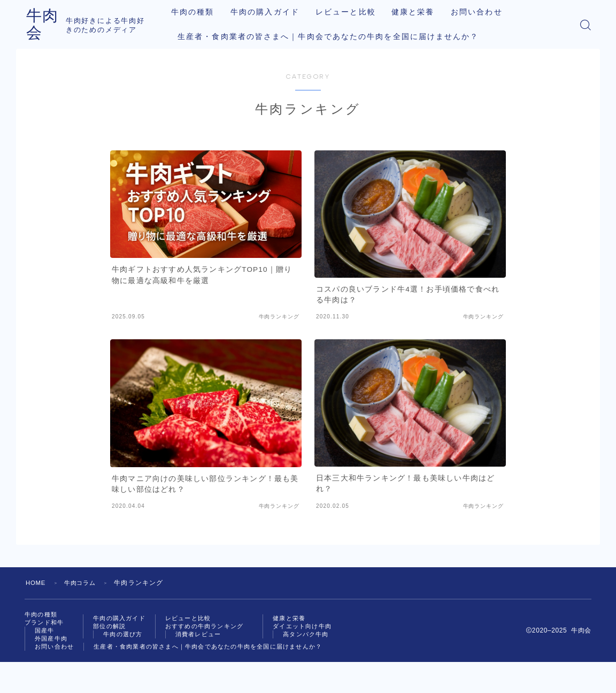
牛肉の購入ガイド (270, 12)
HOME (37, 583)
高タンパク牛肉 (70, 669)
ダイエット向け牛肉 (67, 660)
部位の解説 (114, 628)
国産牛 (45, 633)
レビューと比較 (351, 12)
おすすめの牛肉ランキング (215, 628)
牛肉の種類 (199, 12)
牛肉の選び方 (128, 637)
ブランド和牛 (46, 624)
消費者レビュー (207, 637)
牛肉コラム (83, 583)
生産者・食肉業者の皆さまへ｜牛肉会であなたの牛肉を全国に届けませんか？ (334, 37)
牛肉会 (51, 24)
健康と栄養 (419, 12)
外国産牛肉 (52, 642)
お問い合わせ (482, 12)
